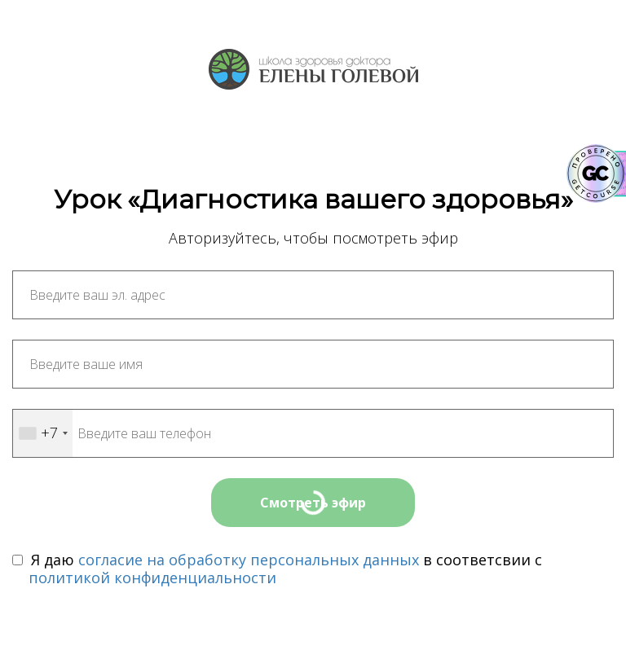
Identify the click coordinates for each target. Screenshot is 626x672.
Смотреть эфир (313, 503)
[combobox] (43, 433)
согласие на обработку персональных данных (249, 560)
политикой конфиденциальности (152, 578)
